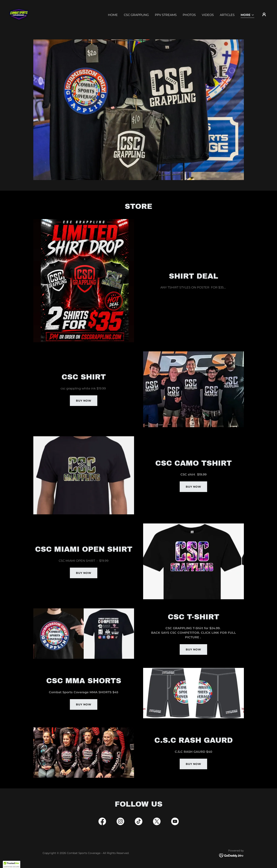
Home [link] (113, 15)
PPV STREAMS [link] (166, 15)
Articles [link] (227, 15)
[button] (247, 15)
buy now (84, 401)
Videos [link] (208, 15)
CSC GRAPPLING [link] (136, 15)
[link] (19, 14)
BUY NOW (193, 487)
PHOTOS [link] (189, 15)
